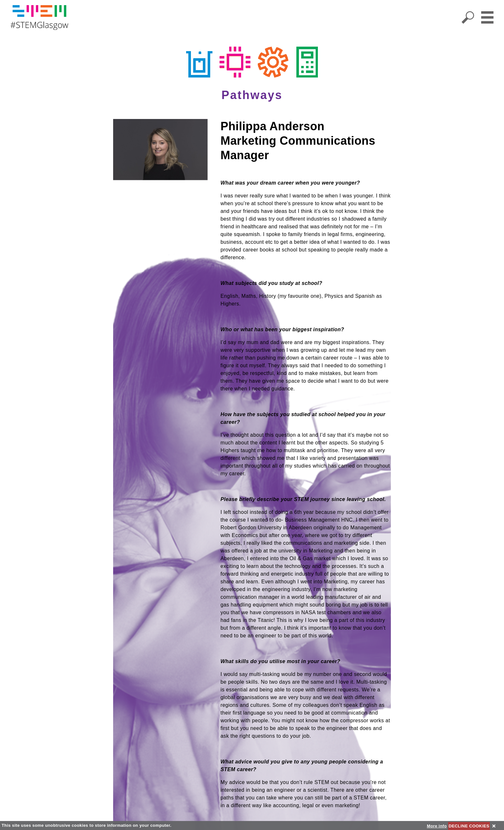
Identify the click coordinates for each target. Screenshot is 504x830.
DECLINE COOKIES (469, 826)
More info (437, 826)
